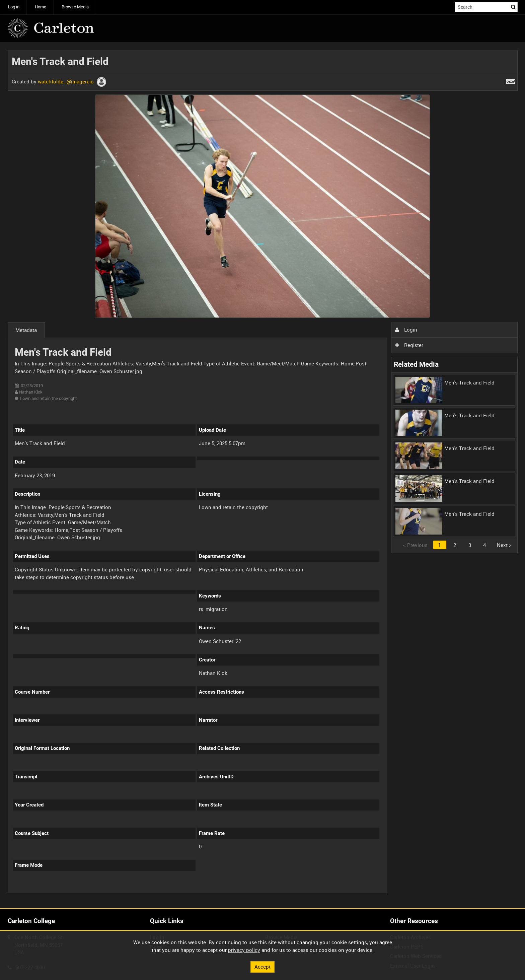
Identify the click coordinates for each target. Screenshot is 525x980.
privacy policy (244, 950)
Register (409, 345)
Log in (14, 7)
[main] (263, 475)
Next (504, 545)
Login (406, 330)
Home (41, 7)
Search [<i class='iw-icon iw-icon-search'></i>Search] (514, 7)
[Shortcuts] (511, 80)
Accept (262, 967)
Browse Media (75, 7)
